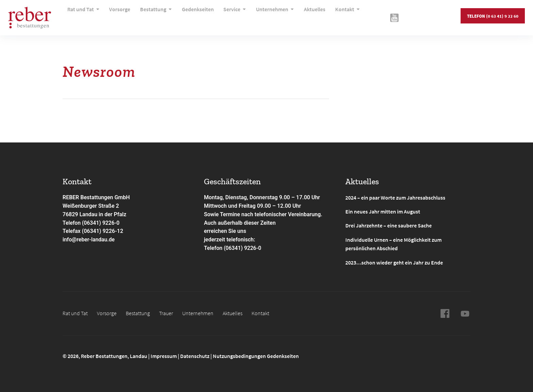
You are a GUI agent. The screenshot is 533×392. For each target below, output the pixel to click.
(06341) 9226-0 (243, 248)
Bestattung (153, 15)
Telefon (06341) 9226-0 (92, 223)
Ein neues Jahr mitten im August (383, 211)
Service (229, 15)
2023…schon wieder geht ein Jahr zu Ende (394, 261)
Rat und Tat (83, 15)
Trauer (166, 312)
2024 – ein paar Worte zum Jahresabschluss (395, 198)
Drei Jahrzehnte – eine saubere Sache (389, 225)
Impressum (164, 355)
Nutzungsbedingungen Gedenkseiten (256, 355)
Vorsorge (118, 15)
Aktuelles (305, 15)
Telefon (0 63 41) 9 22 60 (492, 15)
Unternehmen (267, 15)
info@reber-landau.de (89, 240)
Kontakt (336, 15)
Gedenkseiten (193, 15)
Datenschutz (195, 355)
